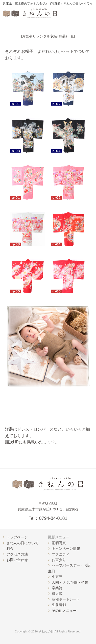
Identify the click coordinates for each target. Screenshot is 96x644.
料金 (10, 548)
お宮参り (59, 560)
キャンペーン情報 (66, 548)
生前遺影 (59, 605)
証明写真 (59, 543)
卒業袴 (57, 588)
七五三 (57, 577)
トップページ (17, 537)
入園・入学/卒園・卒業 (70, 582)
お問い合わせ (17, 560)
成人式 (57, 593)
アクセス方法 (17, 554)
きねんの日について (22, 543)
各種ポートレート (66, 599)
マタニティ (61, 554)
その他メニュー (64, 611)
